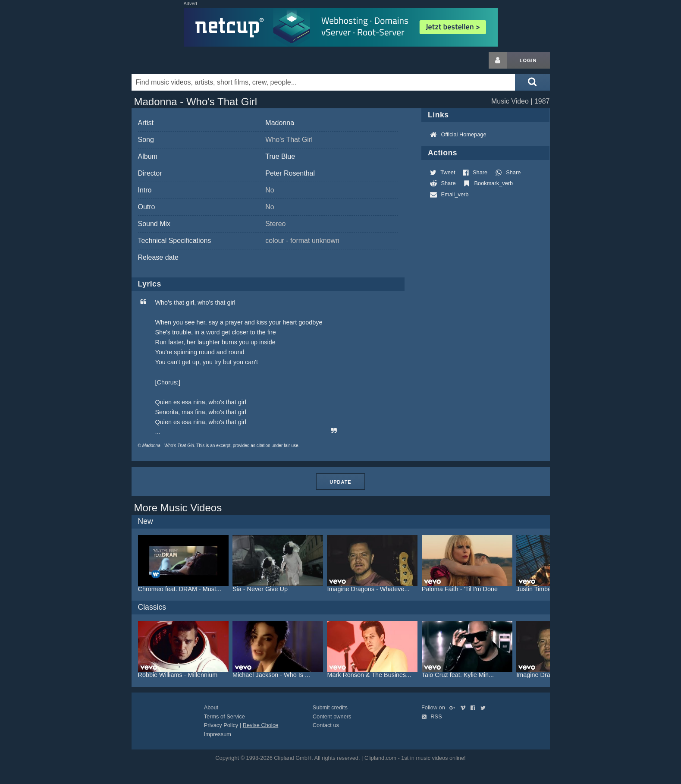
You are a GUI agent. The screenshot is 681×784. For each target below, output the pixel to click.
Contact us (326, 725)
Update (340, 482)
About (211, 707)
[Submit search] (532, 82)
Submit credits (330, 707)
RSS (432, 716)
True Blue (280, 156)
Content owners (332, 716)
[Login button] (498, 60)
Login (528, 60)
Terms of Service (224, 716)
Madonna (280, 123)
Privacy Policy (221, 725)
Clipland (177, 60)
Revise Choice (261, 725)
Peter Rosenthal (290, 173)
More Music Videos (178, 508)
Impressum (218, 734)
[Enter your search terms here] (323, 82)
